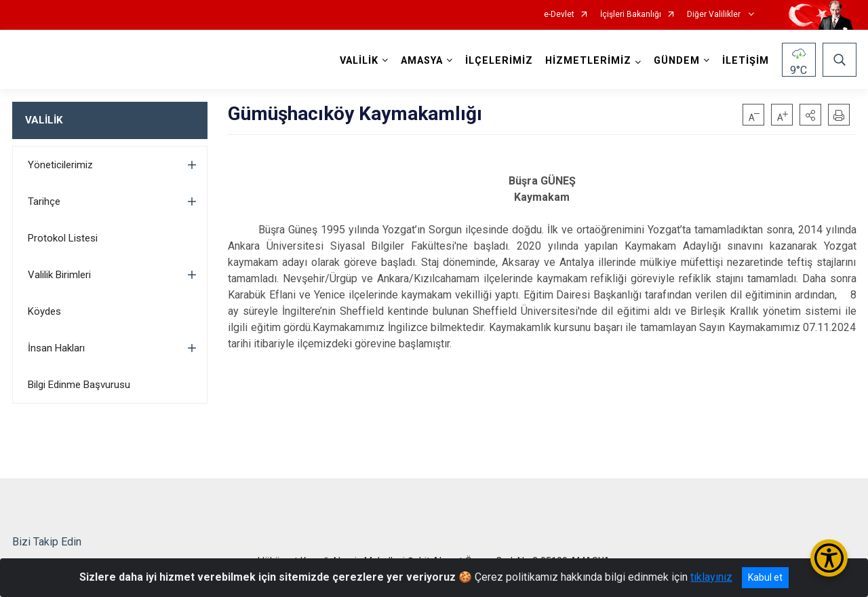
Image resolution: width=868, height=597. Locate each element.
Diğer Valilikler (715, 15)
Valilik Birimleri (59, 275)
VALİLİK (44, 120)
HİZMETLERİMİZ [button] (588, 61)
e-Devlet (559, 15)
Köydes (44, 311)
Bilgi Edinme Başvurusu (79, 385)
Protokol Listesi (63, 238)
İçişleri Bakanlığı (631, 15)
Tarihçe (44, 201)
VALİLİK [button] (359, 61)
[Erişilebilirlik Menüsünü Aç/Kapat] (829, 558)
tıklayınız (711, 577)
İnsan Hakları (56, 348)
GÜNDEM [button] (677, 61)
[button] (810, 115)
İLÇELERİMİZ (499, 61)
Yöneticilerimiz (60, 165)
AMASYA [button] (422, 61)
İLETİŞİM (746, 61)
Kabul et (765, 577)
